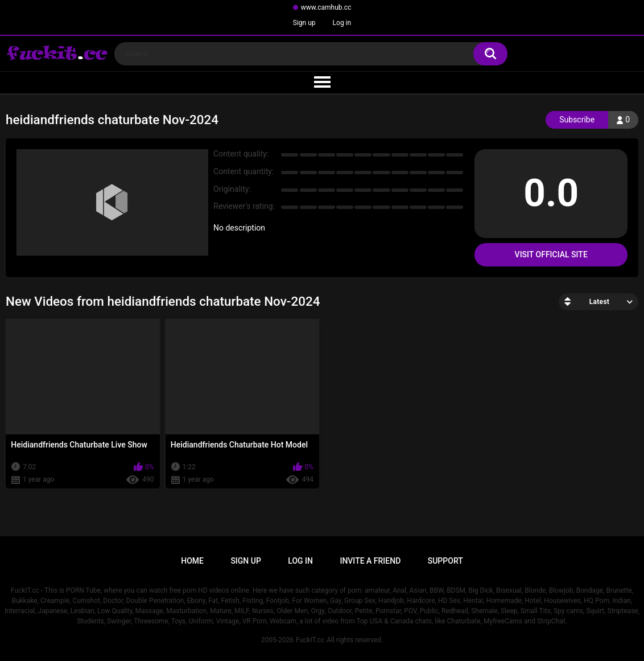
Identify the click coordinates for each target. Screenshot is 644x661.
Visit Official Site (551, 254)
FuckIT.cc (310, 640)
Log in (342, 23)
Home (192, 561)
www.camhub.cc (326, 7)
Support (445, 561)
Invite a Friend (370, 561)
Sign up (304, 23)
